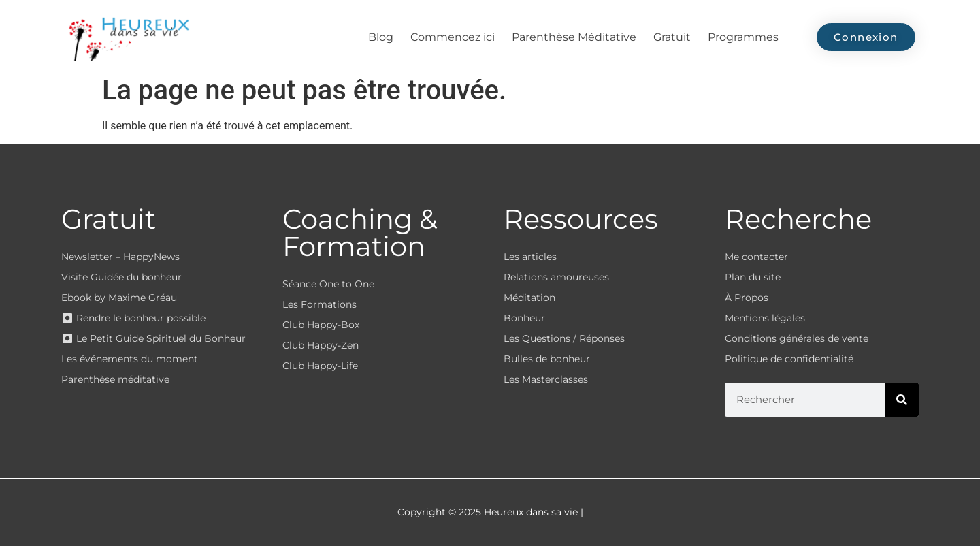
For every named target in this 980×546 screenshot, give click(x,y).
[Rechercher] (902, 400)
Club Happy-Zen (321, 345)
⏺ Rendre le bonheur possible (133, 318)
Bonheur (524, 318)
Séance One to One (328, 284)
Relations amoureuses (556, 277)
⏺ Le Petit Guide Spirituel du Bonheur (153, 338)
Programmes (743, 37)
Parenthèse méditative (115, 379)
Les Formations (320, 304)
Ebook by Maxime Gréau (119, 298)
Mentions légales (765, 318)
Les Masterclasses (546, 379)
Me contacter (756, 257)
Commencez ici (453, 37)
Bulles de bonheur (547, 359)
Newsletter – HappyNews (120, 257)
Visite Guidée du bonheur (121, 277)
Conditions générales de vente (797, 338)
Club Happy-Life (320, 366)
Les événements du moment (130, 359)
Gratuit (672, 37)
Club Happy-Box (321, 325)
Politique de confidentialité (789, 359)
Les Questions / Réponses (564, 338)
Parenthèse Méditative (574, 37)
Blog (381, 37)
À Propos (747, 298)
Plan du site (753, 277)
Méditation (529, 298)
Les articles (530, 257)
